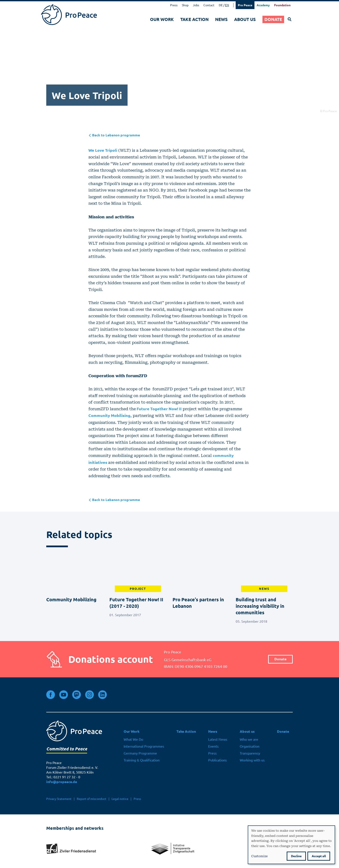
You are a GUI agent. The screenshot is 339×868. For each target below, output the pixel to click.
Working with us (252, 760)
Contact (209, 5)
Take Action (194, 19)
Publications (217, 760)
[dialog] (291, 845)
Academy (263, 5)
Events (213, 746)
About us (245, 19)
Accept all (319, 856)
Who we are (249, 739)
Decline (296, 856)
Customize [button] (259, 856)
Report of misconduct (92, 799)
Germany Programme (140, 753)
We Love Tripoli (103, 150)
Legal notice (120, 799)
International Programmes (144, 746)
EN (227, 5)
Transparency (250, 753)
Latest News (218, 739)
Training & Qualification (142, 760)
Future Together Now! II (159, 409)
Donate (273, 19)
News (221, 19)
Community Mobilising (109, 416)
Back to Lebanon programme (114, 135)
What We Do (133, 739)
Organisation (250, 746)
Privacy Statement (59, 799)
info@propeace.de (62, 782)
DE (221, 5)
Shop (185, 5)
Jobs (196, 5)
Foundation (282, 5)
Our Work (162, 19)
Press (174, 5)
